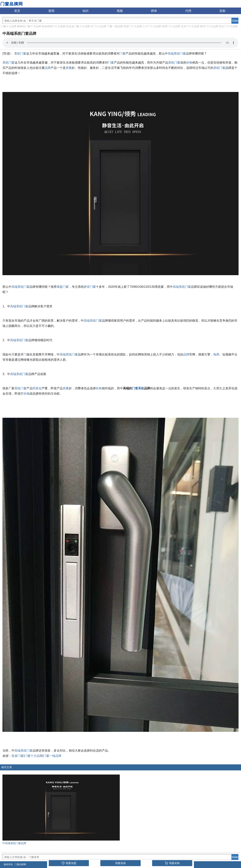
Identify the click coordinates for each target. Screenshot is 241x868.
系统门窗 (20, 54)
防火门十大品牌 (228, 26)
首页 (17, 11)
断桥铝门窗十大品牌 (29, 26)
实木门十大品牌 (190, 26)
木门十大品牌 (98, 26)
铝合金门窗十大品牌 (78, 26)
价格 (189, 63)
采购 (222, 11)
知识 (85, 11)
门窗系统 (138, 388)
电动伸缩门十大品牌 (53, 26)
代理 (188, 11)
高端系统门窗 (177, 54)
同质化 (37, 388)
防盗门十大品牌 (133, 26)
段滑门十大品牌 (171, 26)
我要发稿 (120, 863)
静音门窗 (90, 287)
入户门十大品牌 (152, 26)
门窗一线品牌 (115, 26)
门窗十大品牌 (9, 26)
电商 (216, 354)
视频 (120, 11)
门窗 (123, 54)
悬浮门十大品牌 (209, 26)
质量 (69, 68)
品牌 (48, 68)
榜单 (154, 11)
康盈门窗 (63, 287)
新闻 (51, 11)
